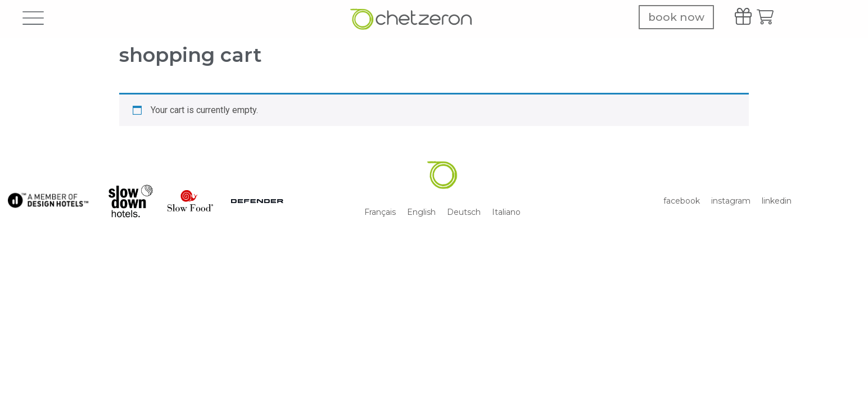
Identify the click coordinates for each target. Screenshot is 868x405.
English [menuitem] (421, 212)
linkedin (777, 201)
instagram (731, 201)
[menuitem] (380, 212)
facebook (682, 201)
